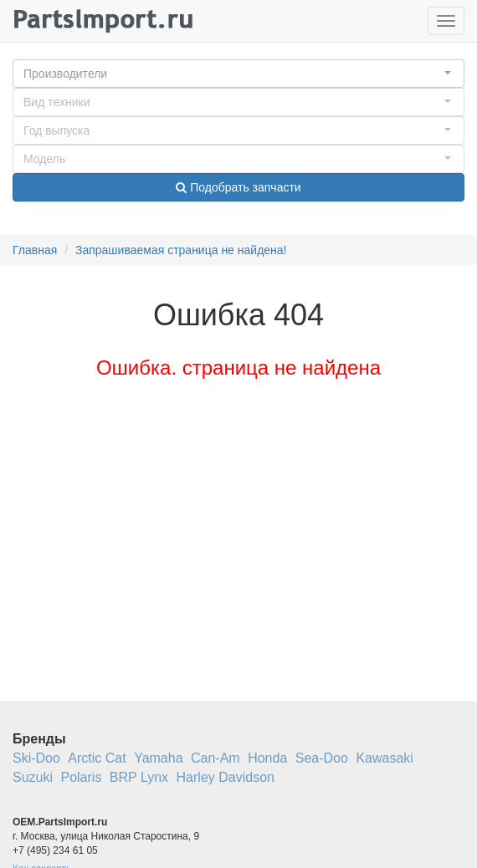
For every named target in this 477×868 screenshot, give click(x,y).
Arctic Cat (97, 758)
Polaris (81, 777)
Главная (35, 250)
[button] (238, 74)
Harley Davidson (226, 777)
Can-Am (215, 758)
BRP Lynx (139, 777)
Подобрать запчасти (238, 187)
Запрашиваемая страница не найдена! (181, 250)
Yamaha (158, 758)
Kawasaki (384, 758)
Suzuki (33, 777)
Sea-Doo (322, 758)
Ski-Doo (36, 758)
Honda (267, 758)
